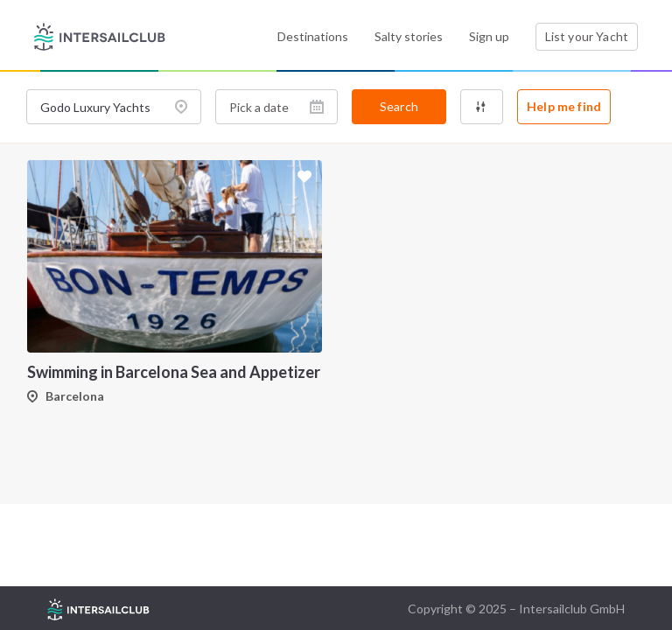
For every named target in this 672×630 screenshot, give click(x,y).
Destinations (313, 36)
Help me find (564, 106)
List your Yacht (587, 36)
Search (399, 106)
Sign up (489, 36)
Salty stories (409, 36)
